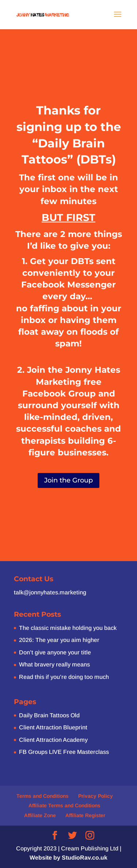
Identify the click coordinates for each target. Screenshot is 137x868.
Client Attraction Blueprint (53, 727)
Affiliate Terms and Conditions (64, 805)
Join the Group (68, 480)
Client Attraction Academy (53, 740)
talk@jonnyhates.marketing (50, 592)
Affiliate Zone (40, 815)
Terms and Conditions (43, 796)
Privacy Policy (96, 796)
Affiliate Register (85, 815)
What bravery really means (54, 664)
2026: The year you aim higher (59, 640)
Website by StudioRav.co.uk (68, 858)
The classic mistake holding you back (68, 628)
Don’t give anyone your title (55, 652)
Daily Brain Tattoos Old (49, 715)
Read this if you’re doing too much (64, 677)
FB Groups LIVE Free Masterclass (64, 752)
